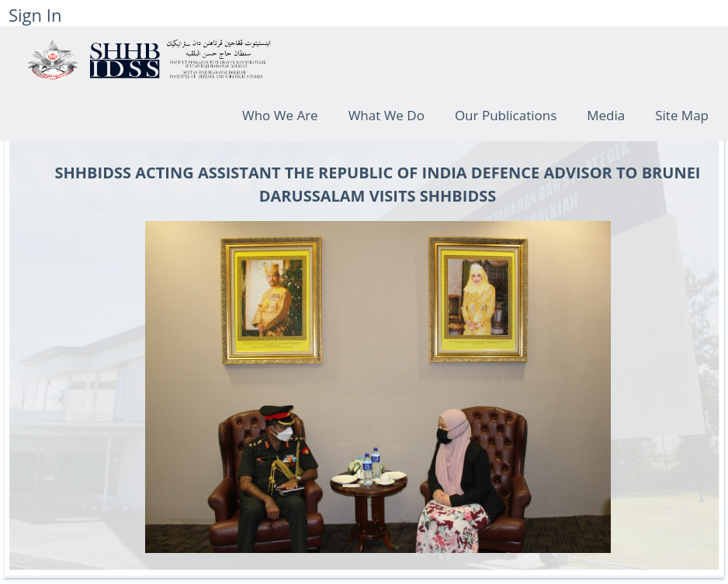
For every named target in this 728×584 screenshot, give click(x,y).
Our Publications (506, 115)
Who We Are (280, 115)
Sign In (35, 15)
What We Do (387, 115)
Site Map (682, 115)
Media (606, 115)
